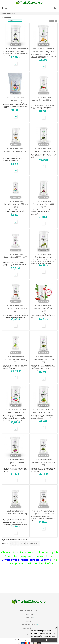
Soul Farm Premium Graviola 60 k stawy (44, 256)
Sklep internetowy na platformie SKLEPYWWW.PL (29, 640)
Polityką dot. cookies (37, 633)
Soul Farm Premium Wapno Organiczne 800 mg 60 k (44, 512)
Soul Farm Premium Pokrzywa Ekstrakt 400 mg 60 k (44, 462)
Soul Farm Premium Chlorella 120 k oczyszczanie (44, 150)
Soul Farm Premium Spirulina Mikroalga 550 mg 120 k (16, 514)
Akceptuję (44, 640)
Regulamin (29, 618)
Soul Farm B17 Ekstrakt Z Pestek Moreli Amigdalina (44, 50)
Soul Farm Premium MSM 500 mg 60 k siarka (16, 411)
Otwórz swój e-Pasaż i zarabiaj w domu (26, 560)
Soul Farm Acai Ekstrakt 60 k (16, 49)
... (24, 543)
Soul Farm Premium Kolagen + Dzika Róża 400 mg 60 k (44, 308)
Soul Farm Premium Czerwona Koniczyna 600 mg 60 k (44, 204)
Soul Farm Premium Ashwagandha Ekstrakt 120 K (16, 151)
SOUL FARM (13, 14)
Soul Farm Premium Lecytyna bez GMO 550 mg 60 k (16, 360)
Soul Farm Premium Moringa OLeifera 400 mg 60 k (44, 360)
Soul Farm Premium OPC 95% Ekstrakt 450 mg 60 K (44, 411)
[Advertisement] (29, 582)
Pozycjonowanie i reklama (29, 611)
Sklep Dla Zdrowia (29, 628)
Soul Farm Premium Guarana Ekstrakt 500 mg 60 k (16, 308)
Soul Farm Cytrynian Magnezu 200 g (16, 99)
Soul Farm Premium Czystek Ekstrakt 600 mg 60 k (16, 257)
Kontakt (29, 621)
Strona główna (5, 14)
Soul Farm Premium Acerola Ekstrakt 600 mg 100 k (44, 100)
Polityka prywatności (29, 625)
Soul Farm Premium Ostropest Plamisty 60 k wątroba (16, 462)
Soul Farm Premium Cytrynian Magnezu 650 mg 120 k (16, 204)
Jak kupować (29, 614)
